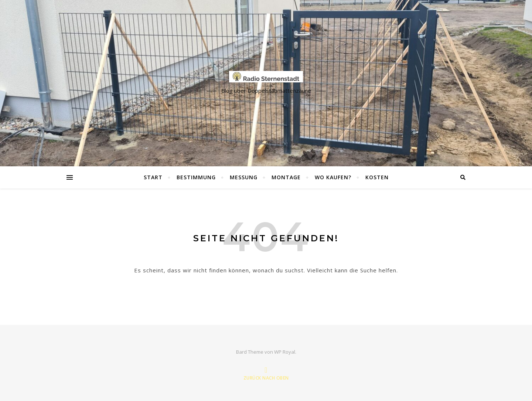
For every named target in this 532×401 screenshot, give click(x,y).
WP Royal (285, 352)
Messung (244, 177)
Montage (286, 177)
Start (153, 177)
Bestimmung (196, 177)
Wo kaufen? (333, 177)
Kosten (377, 177)
